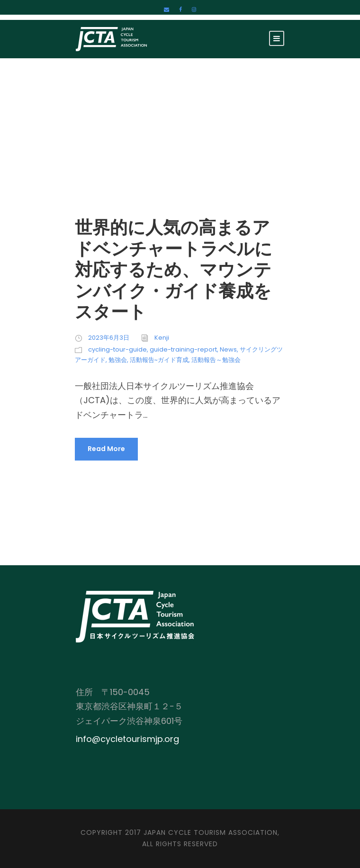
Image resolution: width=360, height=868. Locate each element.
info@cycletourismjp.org (127, 739)
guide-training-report (183, 349)
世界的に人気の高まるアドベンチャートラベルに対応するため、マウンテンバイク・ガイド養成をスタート (174, 270)
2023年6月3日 (109, 338)
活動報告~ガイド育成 (159, 360)
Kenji (162, 338)
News (228, 349)
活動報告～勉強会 (216, 360)
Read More (106, 449)
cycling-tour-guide (117, 349)
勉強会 (118, 360)
